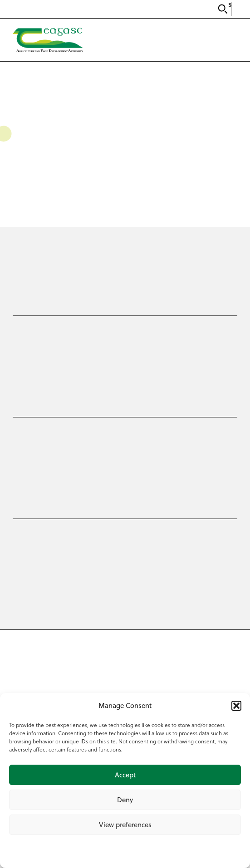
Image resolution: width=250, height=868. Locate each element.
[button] (236, 706)
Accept (125, 775)
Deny (125, 800)
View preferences (125, 825)
